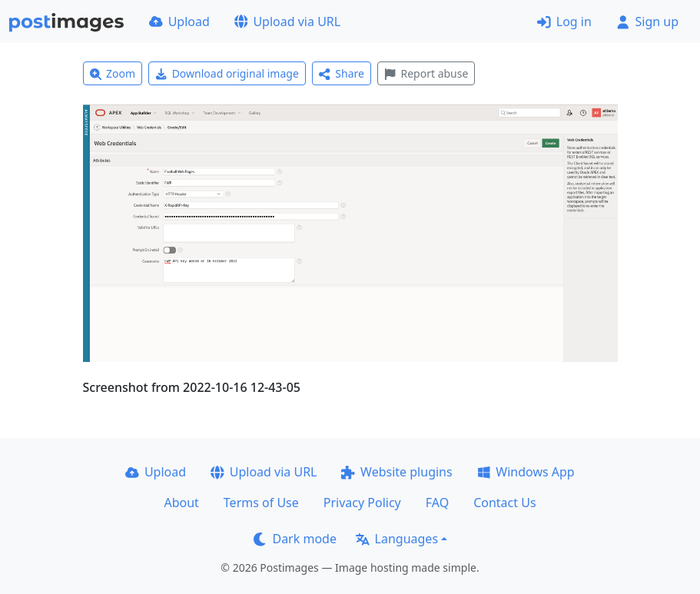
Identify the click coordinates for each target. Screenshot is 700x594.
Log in (564, 22)
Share (342, 73)
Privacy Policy (362, 503)
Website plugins (396, 472)
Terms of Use (261, 503)
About (181, 503)
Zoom (113, 73)
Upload (179, 22)
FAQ (437, 503)
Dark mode (295, 539)
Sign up (647, 22)
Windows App (526, 472)
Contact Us (504, 503)
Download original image (227, 73)
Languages (397, 539)
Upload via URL (287, 22)
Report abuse (426, 73)
